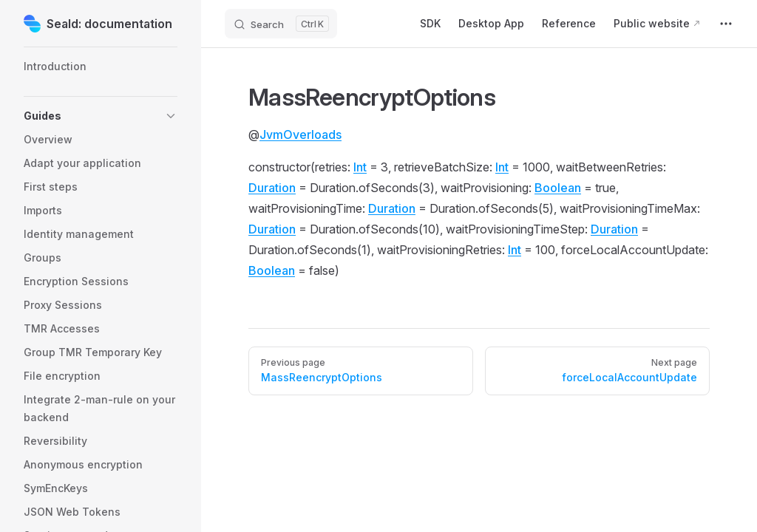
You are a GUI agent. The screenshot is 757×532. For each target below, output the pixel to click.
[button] (101, 116)
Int (360, 167)
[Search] (281, 24)
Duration (272, 188)
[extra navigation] (726, 24)
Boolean (558, 188)
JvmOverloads (301, 134)
